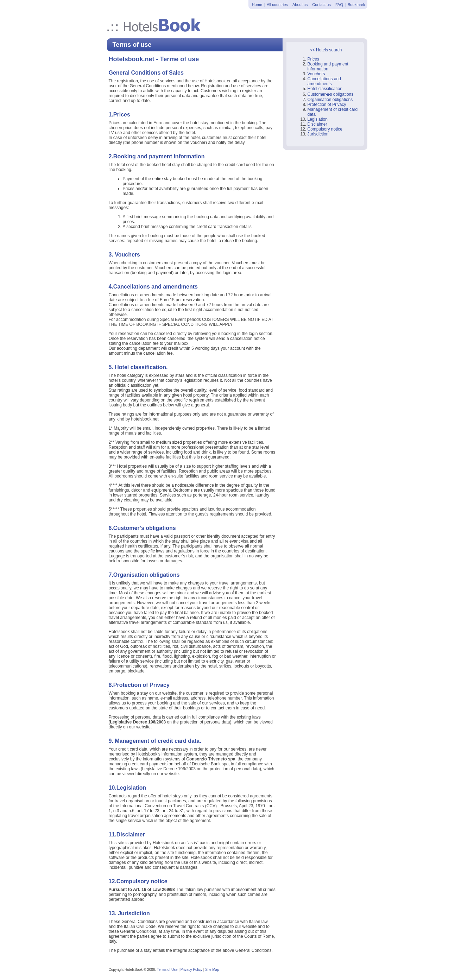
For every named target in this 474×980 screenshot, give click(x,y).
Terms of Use (167, 970)
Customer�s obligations (331, 94)
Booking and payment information (328, 67)
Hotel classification (325, 89)
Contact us (321, 5)
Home (257, 5)
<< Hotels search (326, 50)
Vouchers (316, 74)
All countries (277, 5)
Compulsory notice (325, 129)
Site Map (212, 970)
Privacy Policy (191, 970)
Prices (313, 59)
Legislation (318, 119)
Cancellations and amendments (324, 81)
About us (300, 5)
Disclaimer (317, 124)
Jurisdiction (318, 134)
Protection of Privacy (327, 105)
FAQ (339, 5)
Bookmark (356, 5)
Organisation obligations (330, 100)
